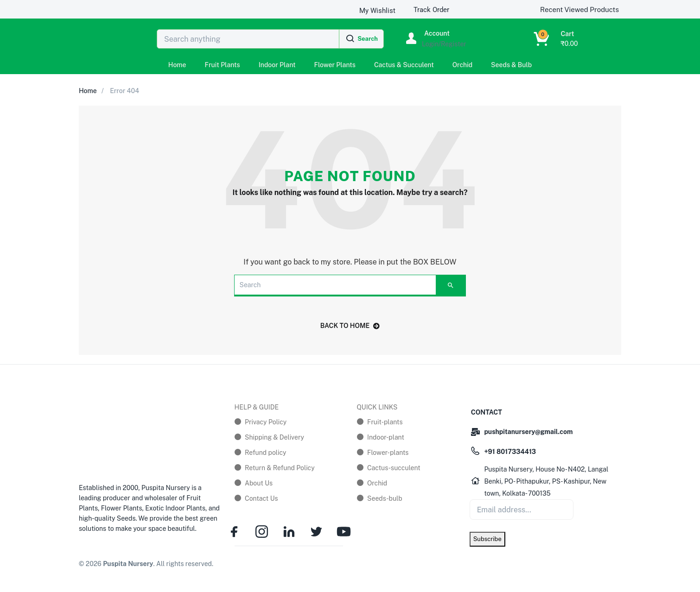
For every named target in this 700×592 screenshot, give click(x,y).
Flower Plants (335, 65)
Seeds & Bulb (511, 65)
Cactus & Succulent (404, 65)
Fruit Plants (223, 65)
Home (177, 65)
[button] (544, 39)
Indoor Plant (277, 65)
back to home (350, 326)
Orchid (462, 65)
